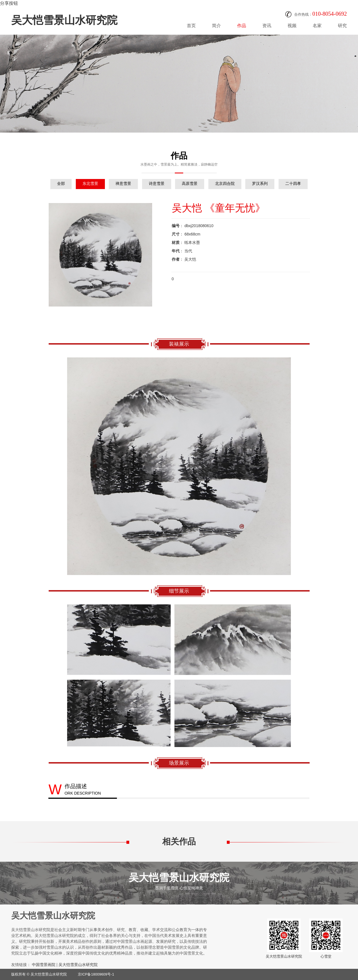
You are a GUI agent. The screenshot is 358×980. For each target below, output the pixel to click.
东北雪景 (90, 183)
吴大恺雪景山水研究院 (64, 20)
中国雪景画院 (44, 965)
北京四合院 (225, 183)
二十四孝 (293, 183)
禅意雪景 (123, 183)
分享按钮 (9, 3)
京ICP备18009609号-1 (96, 974)
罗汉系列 (260, 183)
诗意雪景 (157, 183)
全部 (61, 183)
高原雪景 (190, 183)
